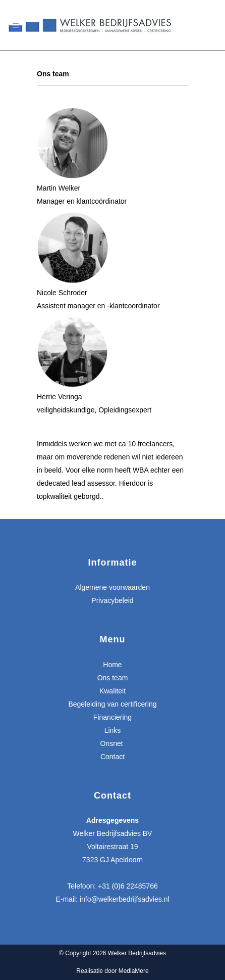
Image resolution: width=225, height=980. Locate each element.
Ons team (113, 678)
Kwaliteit (112, 691)
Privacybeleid (112, 600)
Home (112, 665)
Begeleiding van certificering (112, 704)
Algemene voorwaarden (112, 587)
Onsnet (112, 743)
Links (113, 730)
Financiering (112, 717)
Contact (112, 757)
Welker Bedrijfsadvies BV (113, 833)
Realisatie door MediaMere (112, 971)
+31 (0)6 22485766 (128, 886)
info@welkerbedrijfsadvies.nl (125, 899)
